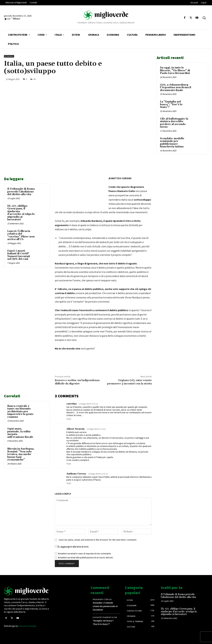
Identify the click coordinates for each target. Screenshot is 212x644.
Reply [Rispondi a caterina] (69, 419)
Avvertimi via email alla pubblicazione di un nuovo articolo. (86, 558)
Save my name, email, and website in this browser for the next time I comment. (98, 540)
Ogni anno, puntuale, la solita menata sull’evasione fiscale (20, 433)
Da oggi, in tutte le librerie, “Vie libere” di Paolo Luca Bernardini (175, 70)
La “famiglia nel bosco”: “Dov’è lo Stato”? (171, 104)
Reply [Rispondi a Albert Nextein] (69, 464)
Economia (9, 56)
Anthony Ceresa (76, 474)
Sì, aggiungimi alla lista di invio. (72, 547)
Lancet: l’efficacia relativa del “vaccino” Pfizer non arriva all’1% (21, 235)
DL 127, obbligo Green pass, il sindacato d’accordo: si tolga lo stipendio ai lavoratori (21, 213)
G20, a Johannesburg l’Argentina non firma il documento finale (176, 88)
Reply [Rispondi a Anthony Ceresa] (69, 483)
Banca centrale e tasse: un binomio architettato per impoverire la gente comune (20, 412)
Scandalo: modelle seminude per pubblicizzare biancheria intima (172, 143)
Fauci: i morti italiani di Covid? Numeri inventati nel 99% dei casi (19, 255)
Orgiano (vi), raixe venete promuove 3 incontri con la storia (129, 382)
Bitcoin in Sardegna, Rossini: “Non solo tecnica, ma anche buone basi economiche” (21, 454)
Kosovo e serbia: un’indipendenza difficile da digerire (77, 382)
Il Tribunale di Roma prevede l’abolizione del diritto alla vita (21, 192)
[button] (204, 18)
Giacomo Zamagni (28, 626)
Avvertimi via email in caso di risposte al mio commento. (85, 554)
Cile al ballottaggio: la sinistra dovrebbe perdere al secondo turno (174, 123)
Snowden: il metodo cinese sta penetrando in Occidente (105, 606)
